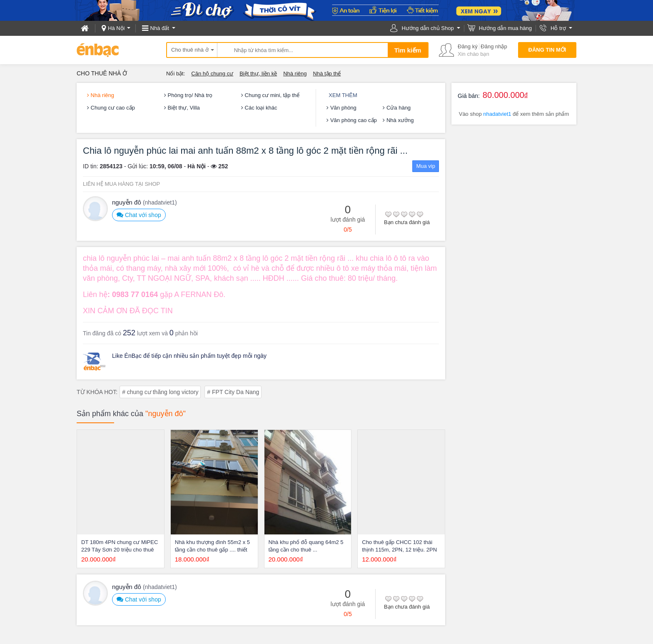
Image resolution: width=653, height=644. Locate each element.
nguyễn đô (145, 202)
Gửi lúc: (138, 166)
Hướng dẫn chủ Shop (427, 28)
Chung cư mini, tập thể (270, 95)
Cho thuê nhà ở (190, 50)
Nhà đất (160, 28)
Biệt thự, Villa (182, 108)
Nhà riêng (295, 74)
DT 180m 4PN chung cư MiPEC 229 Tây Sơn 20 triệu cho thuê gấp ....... (120, 546)
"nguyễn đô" (166, 414)
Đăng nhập (494, 46)
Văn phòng (341, 108)
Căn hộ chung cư (212, 74)
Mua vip (426, 166)
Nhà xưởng (398, 120)
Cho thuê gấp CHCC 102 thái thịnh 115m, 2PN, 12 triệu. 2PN (399, 546)
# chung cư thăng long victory (160, 392)
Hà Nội (116, 28)
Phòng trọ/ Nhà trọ (188, 95)
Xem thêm (343, 95)
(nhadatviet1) (160, 202)
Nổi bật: (176, 74)
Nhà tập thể (327, 74)
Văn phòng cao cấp (351, 120)
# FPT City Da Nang (233, 392)
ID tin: (91, 166)
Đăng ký (468, 46)
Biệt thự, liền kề (258, 74)
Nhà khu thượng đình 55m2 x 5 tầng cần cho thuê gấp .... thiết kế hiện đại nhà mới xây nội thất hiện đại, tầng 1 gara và (213, 546)
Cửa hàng (397, 108)
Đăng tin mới (547, 50)
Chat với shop (139, 215)
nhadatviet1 (497, 114)
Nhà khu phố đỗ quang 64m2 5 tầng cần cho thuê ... (306, 546)
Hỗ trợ (558, 28)
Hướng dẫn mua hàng (505, 28)
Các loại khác (259, 108)
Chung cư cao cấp (111, 108)
